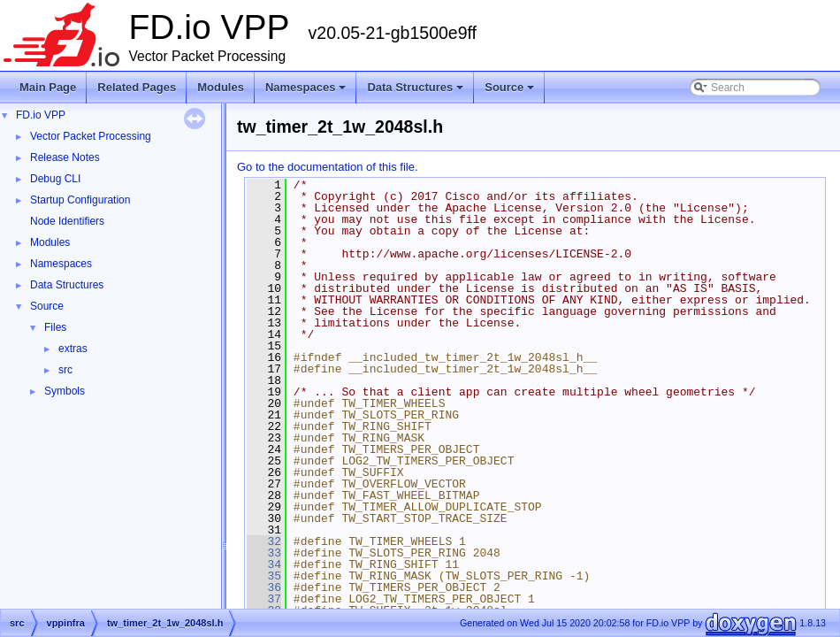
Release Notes (65, 157)
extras (73, 349)
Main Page (48, 87)
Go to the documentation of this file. (328, 167)
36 (264, 587)
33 (264, 553)
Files (55, 327)
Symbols (65, 391)
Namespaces (307, 92)
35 (264, 576)
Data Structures (416, 92)
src (65, 370)
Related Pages (137, 87)
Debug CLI (55, 179)
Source (511, 92)
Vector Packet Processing (91, 136)
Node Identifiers (67, 221)
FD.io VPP (41, 115)
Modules (221, 87)
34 (264, 564)
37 (264, 599)
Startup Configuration (80, 200)
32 (264, 541)
